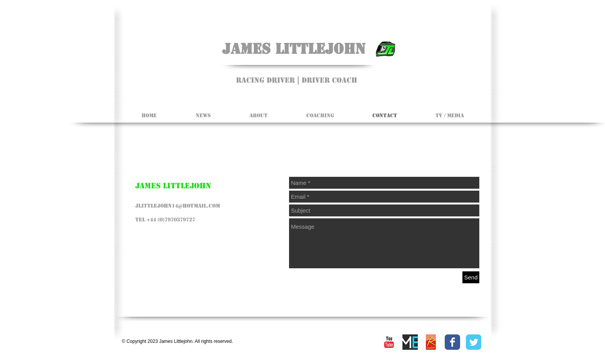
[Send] (471, 277)
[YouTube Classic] (389, 342)
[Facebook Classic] (452, 342)
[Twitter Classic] (474, 342)
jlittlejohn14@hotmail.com (178, 206)
